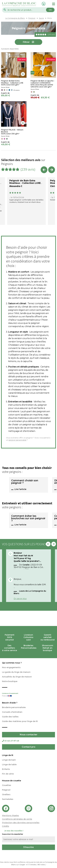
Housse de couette (12, 781)
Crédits (6, 826)
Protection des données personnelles (21, 823)
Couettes (7, 785)
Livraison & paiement (28, 695)
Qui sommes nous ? (12, 663)
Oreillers (6, 795)
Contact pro (29, 747)
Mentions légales (10, 816)
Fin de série (8, 774)
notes (41, 865)
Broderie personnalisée (14, 707)
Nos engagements (11, 667)
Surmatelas (8, 799)
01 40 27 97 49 (10, 741)
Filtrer (26, 42)
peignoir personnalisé (18, 440)
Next (52, 170)
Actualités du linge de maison (17, 677)
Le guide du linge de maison (16, 672)
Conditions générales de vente (17, 819)
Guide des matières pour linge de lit (20, 721)
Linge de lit (8, 755)
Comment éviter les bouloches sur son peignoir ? (28, 519)
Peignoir (6, 790)
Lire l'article (20, 489)
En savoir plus (20, 599)
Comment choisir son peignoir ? (25, 482)
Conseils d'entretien (12, 712)
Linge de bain (9, 760)
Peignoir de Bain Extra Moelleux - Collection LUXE (25, 182)
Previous (44, 170)
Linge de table (9, 765)
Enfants (6, 769)
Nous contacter (29, 735)
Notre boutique (10, 681)
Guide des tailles (10, 717)
